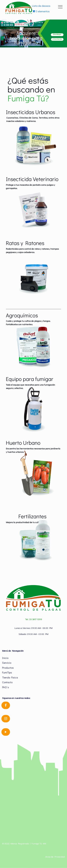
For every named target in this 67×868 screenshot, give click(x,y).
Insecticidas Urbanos (31, 112)
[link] (33, 145)
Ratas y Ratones (25, 243)
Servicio (7, 663)
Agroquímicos (22, 315)
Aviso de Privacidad (55, 857)
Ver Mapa (57, 34)
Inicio (5, 658)
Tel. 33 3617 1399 (34, 619)
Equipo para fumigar (30, 379)
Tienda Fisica (10, 677)
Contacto (7, 682)
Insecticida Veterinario (32, 179)
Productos (8, 668)
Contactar (57, 39)
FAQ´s (6, 687)
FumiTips (7, 672)
